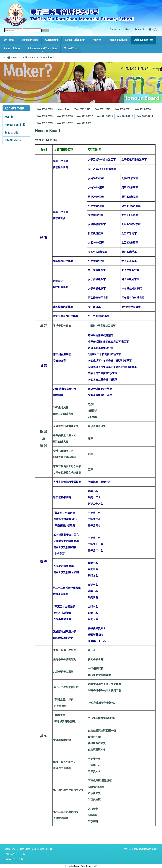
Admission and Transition (42, 50)
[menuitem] (45, 109)
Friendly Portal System (83, 866)
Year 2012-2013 (45, 123)
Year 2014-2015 (125, 116)
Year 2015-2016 (105, 116)
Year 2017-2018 (65, 116)
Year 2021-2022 (102, 109)
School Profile (30, 41)
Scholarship (11, 133)
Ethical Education (75, 41)
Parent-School (12, 50)
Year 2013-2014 (145, 116)
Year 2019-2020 (143, 109)
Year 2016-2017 (85, 116)
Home (9, 40)
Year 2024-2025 (45, 109)
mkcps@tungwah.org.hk (146, 849)
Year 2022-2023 (82, 109)
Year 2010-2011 (85, 123)
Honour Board (13, 125)
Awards (9, 117)
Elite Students (13, 140)
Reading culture (118, 41)
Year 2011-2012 (65, 123)
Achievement (142, 41)
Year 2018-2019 (45, 116)
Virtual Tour (71, 48)
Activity (97, 41)
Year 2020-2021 (123, 109)
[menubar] (97, 116)
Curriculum (51, 41)
